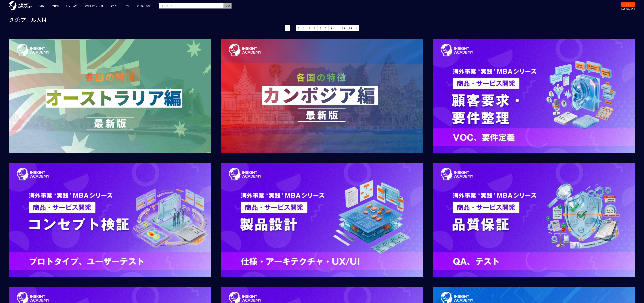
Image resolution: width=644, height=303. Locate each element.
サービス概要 (143, 6)
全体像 (55, 6)
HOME (41, 6)
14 (343, 28)
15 (350, 28)
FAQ (127, 6)
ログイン (628, 5)
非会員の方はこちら (628, 9)
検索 (227, 6)
